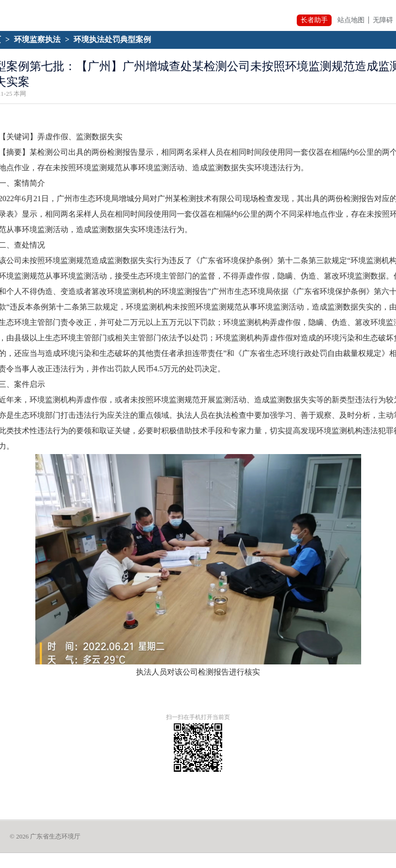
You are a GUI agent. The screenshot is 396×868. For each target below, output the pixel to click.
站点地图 (351, 20)
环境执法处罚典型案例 (112, 39)
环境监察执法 (37, 39)
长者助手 (314, 20)
